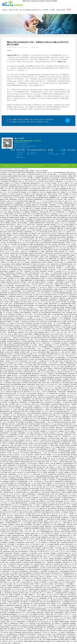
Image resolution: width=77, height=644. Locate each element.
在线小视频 (17, 214)
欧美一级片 (25, 591)
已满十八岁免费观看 (64, 384)
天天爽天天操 (26, 257)
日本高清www (53, 480)
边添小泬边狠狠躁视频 (67, 348)
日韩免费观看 (61, 309)
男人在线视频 (29, 406)
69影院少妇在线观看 (70, 433)
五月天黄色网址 (54, 298)
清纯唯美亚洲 (59, 487)
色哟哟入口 (66, 296)
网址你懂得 (11, 293)
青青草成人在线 (50, 507)
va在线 (27, 325)
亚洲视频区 (48, 331)
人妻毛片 (5, 566)
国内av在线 (55, 485)
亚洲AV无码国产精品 (58, 435)
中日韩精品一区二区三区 (70, 194)
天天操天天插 (33, 551)
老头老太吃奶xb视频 (20, 260)
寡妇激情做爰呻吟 (20, 569)
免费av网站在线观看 (37, 629)
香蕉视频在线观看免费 (39, 641)
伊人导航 (33, 194)
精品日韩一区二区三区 (30, 392)
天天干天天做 (43, 295)
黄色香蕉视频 (31, 221)
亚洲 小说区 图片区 (58, 329)
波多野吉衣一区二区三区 (10, 415)
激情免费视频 (54, 469)
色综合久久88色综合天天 (17, 194)
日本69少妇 (11, 476)
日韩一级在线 (24, 302)
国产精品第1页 (41, 620)
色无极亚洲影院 (35, 602)
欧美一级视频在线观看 (29, 320)
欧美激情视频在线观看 (38, 528)
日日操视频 (23, 282)
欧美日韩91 (68, 444)
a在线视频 (33, 485)
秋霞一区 (72, 214)
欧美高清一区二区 (44, 546)
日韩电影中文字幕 (65, 510)
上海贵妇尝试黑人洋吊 (19, 413)
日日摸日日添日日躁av (48, 548)
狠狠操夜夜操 (58, 408)
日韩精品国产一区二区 (45, 381)
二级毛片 (4, 444)
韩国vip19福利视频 (24, 575)
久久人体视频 (10, 323)
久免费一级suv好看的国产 (48, 428)
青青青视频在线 (67, 442)
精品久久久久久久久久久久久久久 (47, 386)
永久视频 (53, 234)
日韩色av (71, 456)
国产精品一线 (65, 302)
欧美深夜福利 (50, 251)
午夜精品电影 (19, 273)
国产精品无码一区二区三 (16, 208)
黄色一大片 (70, 311)
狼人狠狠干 (24, 327)
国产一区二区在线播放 (22, 255)
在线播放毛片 (16, 636)
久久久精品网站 (26, 180)
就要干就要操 (6, 311)
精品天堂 (62, 251)
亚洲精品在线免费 (69, 487)
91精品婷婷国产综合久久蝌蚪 (38, 262)
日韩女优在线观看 (66, 532)
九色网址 (23, 397)
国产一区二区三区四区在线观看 (37, 483)
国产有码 (52, 181)
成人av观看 (71, 190)
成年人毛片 (60, 433)
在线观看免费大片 (24, 402)
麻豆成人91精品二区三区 (43, 189)
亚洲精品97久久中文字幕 (29, 189)
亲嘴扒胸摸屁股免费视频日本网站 (45, 476)
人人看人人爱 (14, 388)
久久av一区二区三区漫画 (29, 266)
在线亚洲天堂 (64, 331)
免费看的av (68, 472)
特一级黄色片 (11, 595)
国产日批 (58, 302)
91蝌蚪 (73, 629)
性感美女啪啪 (10, 260)
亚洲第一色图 (49, 176)
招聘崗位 (63, 156)
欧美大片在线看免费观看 (29, 494)
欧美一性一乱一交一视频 (17, 298)
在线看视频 (37, 178)
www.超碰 (46, 199)
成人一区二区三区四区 (45, 183)
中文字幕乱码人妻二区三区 (29, 419)
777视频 (32, 284)
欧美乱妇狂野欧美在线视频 (15, 176)
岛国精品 (74, 329)
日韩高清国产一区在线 (57, 318)
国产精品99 (72, 449)
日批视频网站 (61, 580)
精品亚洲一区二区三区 (43, 600)
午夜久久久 (50, 578)
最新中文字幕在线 (62, 401)
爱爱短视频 (10, 203)
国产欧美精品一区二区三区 (61, 607)
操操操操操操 (22, 622)
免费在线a (66, 631)
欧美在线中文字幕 (27, 379)
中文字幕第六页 (4, 208)
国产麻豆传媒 (47, 499)
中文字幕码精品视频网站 (67, 573)
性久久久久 (68, 616)
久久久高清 (22, 275)
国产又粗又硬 (29, 480)
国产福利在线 (61, 508)
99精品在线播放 (28, 641)
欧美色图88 (70, 392)
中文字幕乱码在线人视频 (14, 564)
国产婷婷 (70, 596)
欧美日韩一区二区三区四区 (16, 363)
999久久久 (25, 307)
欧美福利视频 (70, 327)
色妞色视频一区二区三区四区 (26, 332)
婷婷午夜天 (51, 417)
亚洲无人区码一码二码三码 (16, 640)
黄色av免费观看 (18, 329)
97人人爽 (32, 474)
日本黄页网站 (67, 320)
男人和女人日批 (50, 302)
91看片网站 (41, 397)
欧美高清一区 (43, 501)
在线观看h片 (7, 381)
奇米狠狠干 (31, 178)
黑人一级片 (10, 226)
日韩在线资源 (59, 361)
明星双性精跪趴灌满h (27, 280)
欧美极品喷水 (12, 465)
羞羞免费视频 (25, 489)
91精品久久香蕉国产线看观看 (69, 492)
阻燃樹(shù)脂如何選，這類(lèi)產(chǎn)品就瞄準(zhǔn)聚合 (28, 122)
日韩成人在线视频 (16, 287)
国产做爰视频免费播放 (65, 451)
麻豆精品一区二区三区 (57, 225)
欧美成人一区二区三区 (47, 595)
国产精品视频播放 (17, 269)
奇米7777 (37, 361)
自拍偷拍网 (11, 469)
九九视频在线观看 (72, 357)
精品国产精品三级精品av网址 (50, 336)
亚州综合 (15, 546)
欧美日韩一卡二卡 (66, 399)
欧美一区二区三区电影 (66, 291)
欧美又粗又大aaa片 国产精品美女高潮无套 (22, 627)
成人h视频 (36, 295)
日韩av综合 (54, 632)
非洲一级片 (43, 192)
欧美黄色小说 (8, 546)
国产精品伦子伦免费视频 (15, 534)
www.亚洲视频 (70, 447)
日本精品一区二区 (12, 174)
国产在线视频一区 (40, 284)
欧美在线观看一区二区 (64, 244)
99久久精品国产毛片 (31, 296)
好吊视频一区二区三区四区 (26, 316)
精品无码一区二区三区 (60, 534)
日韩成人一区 (57, 530)
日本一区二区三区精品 (47, 210)
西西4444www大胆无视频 (29, 625)
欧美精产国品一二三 (34, 201)
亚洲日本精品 (35, 501)
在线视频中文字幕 (62, 311)
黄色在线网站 (69, 544)
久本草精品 (29, 275)
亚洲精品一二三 (61, 268)
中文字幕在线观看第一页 (70, 259)
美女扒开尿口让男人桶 (41, 415)
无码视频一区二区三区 (24, 499)
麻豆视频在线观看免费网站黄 (32, 638)
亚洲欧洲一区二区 (50, 447)
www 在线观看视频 (26, 587)
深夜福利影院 (65, 517)
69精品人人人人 (33, 307)
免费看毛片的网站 (52, 295)
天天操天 (59, 467)
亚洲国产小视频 (53, 584)
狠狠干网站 (53, 411)
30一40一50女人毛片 (71, 620)
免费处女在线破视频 (6, 636)
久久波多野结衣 (24, 322)
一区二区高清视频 (56, 343)
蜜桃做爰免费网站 (62, 305)
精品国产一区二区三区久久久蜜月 (55, 366)
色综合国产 (8, 357)
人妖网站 (28, 413)
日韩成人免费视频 (59, 566)
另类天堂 (38, 539)
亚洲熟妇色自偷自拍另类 (60, 176)
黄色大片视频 (31, 225)
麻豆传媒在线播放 (65, 454)
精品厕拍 (15, 593)
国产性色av (35, 560)
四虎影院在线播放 (35, 589)
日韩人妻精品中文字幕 (38, 490)
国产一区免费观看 (62, 543)
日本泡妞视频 (57, 399)
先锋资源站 (9, 392)
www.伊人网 (54, 575)
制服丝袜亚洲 (45, 341)
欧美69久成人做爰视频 (8, 442)
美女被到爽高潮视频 (61, 374)
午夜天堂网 (70, 277)
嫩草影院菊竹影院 (5, 411)
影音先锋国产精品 (58, 314)
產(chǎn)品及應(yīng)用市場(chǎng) (31, 10)
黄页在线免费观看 (27, 573)
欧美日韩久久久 (21, 296)
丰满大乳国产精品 (61, 365)
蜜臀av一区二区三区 (35, 318)
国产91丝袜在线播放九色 (17, 431)
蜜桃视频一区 (6, 402)
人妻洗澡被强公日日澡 (69, 602)
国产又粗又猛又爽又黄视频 (23, 293)
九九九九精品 (55, 189)
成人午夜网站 (35, 271)
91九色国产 (3, 586)
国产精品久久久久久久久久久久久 (28, 386)
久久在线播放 (10, 329)
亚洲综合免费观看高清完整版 (17, 480)
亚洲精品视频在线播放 (58, 243)
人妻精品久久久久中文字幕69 (63, 286)
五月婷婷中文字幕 (18, 313)
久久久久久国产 (23, 487)
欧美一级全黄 (44, 311)
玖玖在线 (56, 251)
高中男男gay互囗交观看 (38, 356)
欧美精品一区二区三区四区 (41, 535)
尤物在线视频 (39, 359)
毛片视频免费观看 (8, 370)
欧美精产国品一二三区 (13, 451)
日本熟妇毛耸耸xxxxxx (56, 383)
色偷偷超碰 (25, 390)
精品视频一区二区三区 (11, 598)
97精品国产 (10, 586)
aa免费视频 (62, 485)
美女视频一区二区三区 (52, 489)
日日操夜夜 (29, 291)
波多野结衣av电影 (25, 352)
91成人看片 (40, 523)
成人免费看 (60, 259)
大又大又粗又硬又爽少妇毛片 (11, 395)
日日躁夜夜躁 (73, 548)
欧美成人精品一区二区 (11, 198)
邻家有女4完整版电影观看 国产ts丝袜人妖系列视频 (34, 207)
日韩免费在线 (7, 591)
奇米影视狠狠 (6, 320)
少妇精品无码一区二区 (53, 370)
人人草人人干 (40, 348)
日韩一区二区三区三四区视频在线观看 (17, 201)
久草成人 (42, 566)
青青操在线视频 (13, 485)
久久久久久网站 (65, 551)
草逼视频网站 (55, 264)
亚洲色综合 (3, 201)
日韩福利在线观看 (60, 447)
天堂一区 (38, 239)
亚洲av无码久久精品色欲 (51, 338)
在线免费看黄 (64, 440)
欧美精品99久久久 (49, 523)
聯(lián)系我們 (61, 10)
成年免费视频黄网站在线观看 (62, 172)
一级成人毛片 (24, 251)
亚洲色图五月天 (53, 255)
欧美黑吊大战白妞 (60, 476)
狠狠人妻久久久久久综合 (70, 503)
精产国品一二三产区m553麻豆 (59, 269)
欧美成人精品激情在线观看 (46, 327)
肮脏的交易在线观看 (6, 419)
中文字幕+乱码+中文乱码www (39, 465)
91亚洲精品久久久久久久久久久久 (17, 178)
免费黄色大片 (38, 632)
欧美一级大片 (70, 235)
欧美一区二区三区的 (39, 451)
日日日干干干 (17, 494)
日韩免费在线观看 (8, 492)
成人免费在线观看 (51, 568)
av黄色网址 (62, 298)
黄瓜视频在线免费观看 (46, 217)
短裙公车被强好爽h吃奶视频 (49, 239)
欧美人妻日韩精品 (42, 419)
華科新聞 (45, 10)
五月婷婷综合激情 (30, 555)
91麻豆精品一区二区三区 (22, 314)
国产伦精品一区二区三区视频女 (41, 275)
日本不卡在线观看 (26, 498)
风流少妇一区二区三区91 (26, 541)
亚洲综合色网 (6, 616)
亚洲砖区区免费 (23, 361)
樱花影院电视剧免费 (24, 309)
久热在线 (67, 489)
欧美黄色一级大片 (51, 641)
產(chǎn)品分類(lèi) (32, 154)
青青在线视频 (40, 194)
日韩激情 (46, 304)
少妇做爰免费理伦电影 (22, 424)
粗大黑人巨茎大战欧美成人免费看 (35, 526)
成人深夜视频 (51, 501)
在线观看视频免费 (52, 392)
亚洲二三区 (55, 208)
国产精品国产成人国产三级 (11, 386)
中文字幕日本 (62, 393)
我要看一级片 (64, 595)
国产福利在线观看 (46, 611)
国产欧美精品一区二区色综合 (56, 472)
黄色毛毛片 (61, 338)
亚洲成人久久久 (33, 331)
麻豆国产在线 (7, 237)
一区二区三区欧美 (48, 629)
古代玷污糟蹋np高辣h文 (65, 323)
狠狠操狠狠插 (52, 228)
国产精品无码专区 (70, 366)
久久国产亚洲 (52, 555)
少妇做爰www (44, 235)
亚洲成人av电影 (44, 257)
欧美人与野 (42, 640)
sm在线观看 (53, 309)
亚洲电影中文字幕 (64, 180)
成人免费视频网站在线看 (66, 264)
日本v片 (26, 609)
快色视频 (14, 512)
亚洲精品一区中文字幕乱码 (44, 485)
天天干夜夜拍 (50, 620)
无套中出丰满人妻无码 (56, 498)
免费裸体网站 (55, 331)
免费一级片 (5, 562)
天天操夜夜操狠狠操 (60, 490)
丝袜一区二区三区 (24, 181)
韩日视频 (57, 532)
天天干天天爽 (47, 587)
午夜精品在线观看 (52, 305)
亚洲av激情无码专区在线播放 (66, 255)
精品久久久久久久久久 (65, 614)
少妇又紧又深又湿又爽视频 (48, 429)
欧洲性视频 (23, 354)
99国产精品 (16, 282)
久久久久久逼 (56, 454)
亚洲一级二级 (39, 622)
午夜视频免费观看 (10, 273)
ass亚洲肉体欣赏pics (53, 471)
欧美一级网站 (48, 194)
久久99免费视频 (4, 181)
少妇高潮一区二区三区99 (11, 361)
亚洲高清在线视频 (16, 411)
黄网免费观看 (70, 363)
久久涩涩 (13, 571)
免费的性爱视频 (37, 569)
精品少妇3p (46, 487)
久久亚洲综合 (15, 210)
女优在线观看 (4, 611)
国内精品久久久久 (18, 528)
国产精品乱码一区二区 (48, 569)
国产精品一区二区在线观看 (67, 636)
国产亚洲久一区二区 (65, 505)
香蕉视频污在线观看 (41, 221)
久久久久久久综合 (27, 446)
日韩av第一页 (29, 440)
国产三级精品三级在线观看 (12, 212)
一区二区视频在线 (60, 550)
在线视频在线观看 (63, 553)
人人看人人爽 (32, 481)
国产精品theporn (41, 320)
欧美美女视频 (14, 253)
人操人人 (22, 596)
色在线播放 (20, 478)
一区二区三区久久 (56, 316)
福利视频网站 (4, 305)
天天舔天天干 (21, 199)
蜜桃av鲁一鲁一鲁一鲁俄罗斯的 (48, 508)
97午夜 (35, 354)
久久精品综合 (37, 406)
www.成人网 (70, 395)
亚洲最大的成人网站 (18, 392)
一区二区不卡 (16, 548)
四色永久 (10, 580)
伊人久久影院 (67, 388)
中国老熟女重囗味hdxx (36, 453)
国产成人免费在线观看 (52, 216)
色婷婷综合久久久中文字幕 (47, 361)
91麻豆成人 (42, 577)
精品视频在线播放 (67, 278)
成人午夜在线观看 (54, 178)
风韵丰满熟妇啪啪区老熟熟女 (19, 384)
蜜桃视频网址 (67, 419)
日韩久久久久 (58, 437)
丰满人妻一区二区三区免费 (25, 365)
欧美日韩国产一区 (63, 449)
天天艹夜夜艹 (20, 271)
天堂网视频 (49, 577)
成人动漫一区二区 (24, 589)
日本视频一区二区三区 (7, 494)
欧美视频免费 (13, 199)
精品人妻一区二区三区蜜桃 (51, 622)
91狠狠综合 (15, 234)
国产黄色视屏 (18, 307)
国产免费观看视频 (68, 377)
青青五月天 (12, 424)
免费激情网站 (27, 313)
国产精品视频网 (36, 413)
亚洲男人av (23, 221)
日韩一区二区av (14, 309)
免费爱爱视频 (6, 571)
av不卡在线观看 (23, 375)
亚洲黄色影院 (52, 300)
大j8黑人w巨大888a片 (29, 476)
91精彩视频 (56, 185)
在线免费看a (32, 503)
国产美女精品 (4, 372)
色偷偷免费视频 (37, 269)
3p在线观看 (69, 490)
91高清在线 (37, 582)
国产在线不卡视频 (12, 365)
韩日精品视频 (72, 593)
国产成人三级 (7, 210)
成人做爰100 (11, 454)
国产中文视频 (12, 472)
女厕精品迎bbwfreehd (47, 413)
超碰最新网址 (53, 198)
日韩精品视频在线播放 (18, 535)
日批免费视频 (45, 178)
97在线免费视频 (18, 586)
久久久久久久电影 (5, 287)
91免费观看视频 (42, 370)
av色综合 (37, 507)
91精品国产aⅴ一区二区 (62, 181)
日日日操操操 (73, 609)
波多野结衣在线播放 (41, 478)
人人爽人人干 (17, 471)
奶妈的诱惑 (60, 424)
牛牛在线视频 (58, 557)
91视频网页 (44, 250)
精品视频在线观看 (7, 348)
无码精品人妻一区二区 (69, 562)
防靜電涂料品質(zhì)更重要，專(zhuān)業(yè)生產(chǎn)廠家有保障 (30, 119)
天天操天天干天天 (16, 381)
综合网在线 (45, 580)
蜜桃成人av (8, 507)
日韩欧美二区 (13, 481)
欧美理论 (49, 454)
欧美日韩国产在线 (20, 442)
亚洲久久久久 (34, 640)
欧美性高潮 (3, 354)
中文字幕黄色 (26, 534)
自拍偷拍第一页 (36, 498)
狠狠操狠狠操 (51, 627)
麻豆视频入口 (45, 255)
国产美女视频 (37, 291)
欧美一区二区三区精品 (44, 372)
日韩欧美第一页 (42, 519)
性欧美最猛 (28, 356)
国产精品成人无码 (53, 571)
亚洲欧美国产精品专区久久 (14, 341)
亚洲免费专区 (65, 343)
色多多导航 (72, 180)
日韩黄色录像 (55, 260)
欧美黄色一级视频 (10, 264)
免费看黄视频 (28, 528)
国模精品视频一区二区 (23, 318)
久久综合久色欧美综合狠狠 (58, 634)
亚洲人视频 (61, 458)
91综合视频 (54, 453)
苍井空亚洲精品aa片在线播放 (26, 244)
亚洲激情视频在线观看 (9, 496)
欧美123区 (27, 640)
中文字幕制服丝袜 (24, 505)
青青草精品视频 (38, 199)
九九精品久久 (15, 237)
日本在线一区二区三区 (51, 401)
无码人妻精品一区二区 (36, 559)
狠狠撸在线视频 (69, 413)
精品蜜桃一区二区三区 (27, 449)
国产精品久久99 (45, 214)
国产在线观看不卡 (59, 629)
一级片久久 (56, 462)
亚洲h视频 (30, 451)
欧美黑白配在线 (60, 481)
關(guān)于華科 (14, 10)
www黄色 (17, 325)
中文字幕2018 (64, 370)
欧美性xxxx (48, 260)
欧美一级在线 (45, 273)
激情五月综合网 (45, 573)
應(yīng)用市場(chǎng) (32, 156)
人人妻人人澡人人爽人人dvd (63, 332)
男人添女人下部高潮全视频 (57, 212)
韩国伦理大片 (45, 340)
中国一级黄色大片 (38, 525)
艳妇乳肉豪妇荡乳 (14, 243)
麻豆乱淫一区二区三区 (61, 223)
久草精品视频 (58, 589)
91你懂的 (20, 512)
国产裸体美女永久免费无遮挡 (58, 340)
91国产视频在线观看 (18, 555)
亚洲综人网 (29, 198)
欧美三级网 (11, 350)
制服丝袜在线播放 (64, 622)
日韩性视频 (48, 528)
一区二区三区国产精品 (69, 546)
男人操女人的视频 (25, 395)
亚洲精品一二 (72, 584)
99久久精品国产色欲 (52, 393)
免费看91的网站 (68, 203)
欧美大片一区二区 (50, 332)
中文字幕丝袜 (11, 444)
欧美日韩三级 (49, 356)
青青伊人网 (3, 435)
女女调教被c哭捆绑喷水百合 (37, 402)
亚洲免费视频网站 (54, 257)
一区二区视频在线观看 (56, 273)
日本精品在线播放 (8, 214)
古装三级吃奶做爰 (37, 399)
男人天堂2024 (42, 187)
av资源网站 (35, 313)
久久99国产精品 (30, 622)
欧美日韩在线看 (19, 460)
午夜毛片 (46, 559)
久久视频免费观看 (67, 557)
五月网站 (68, 268)
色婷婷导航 (13, 271)
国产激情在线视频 (13, 316)
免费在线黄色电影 (14, 462)
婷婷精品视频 (36, 517)
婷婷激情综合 (17, 587)
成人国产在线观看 (27, 269)
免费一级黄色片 (35, 257)
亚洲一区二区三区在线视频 (32, 431)
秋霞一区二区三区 (65, 334)
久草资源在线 (41, 259)
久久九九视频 (33, 345)
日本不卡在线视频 (21, 300)
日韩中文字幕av (4, 550)
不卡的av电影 (57, 483)
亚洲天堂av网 (27, 187)
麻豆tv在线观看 (24, 210)
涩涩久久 (61, 575)
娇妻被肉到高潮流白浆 (40, 627)
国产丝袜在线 (18, 370)
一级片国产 (71, 514)
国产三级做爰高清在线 (35, 357)
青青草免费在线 (67, 417)
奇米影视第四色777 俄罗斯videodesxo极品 (39, 634)
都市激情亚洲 (40, 266)
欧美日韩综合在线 (56, 492)
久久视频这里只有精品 (20, 492)
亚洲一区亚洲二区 (59, 201)
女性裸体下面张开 (33, 327)
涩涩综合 (31, 444)
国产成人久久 (33, 181)
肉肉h (6, 363)
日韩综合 (36, 571)
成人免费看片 (32, 411)
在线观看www (53, 433)
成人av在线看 (55, 510)
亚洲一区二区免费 (70, 354)
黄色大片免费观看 (46, 510)
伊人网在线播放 (59, 203)
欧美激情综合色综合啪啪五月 (69, 221)
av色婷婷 (43, 426)
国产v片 (18, 250)
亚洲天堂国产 (6, 519)
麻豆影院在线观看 (25, 462)
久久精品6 (47, 410)
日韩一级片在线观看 (64, 582)
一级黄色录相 (50, 562)
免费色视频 (28, 271)
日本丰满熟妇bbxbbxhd (18, 426)
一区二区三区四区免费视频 (66, 577)
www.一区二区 (66, 539)
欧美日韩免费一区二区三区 (39, 374)
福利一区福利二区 (14, 604)
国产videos (26, 284)
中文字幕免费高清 (11, 634)
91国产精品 (47, 390)
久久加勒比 (42, 251)
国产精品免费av (44, 205)
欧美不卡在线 (35, 404)
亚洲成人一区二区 (53, 323)
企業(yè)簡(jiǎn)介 (21, 154)
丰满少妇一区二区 (22, 225)
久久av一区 (60, 320)
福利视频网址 (20, 232)
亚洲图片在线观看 (29, 562)
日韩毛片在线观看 (35, 537)
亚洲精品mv (19, 408)
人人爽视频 (28, 629)
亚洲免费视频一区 (61, 266)
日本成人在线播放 (31, 613)
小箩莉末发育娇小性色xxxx (69, 207)
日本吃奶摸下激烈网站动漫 (29, 250)
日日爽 (66, 438)
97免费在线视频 (58, 368)
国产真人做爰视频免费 (13, 230)
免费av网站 (58, 417)
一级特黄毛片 (13, 550)
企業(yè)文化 (20, 158)
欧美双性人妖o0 (55, 352)
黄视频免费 (21, 543)
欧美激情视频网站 (57, 442)
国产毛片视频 (59, 429)
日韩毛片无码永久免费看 (41, 444)
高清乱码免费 (31, 384)
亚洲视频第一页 (45, 582)
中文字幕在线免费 (39, 469)
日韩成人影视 (57, 217)
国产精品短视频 (41, 631)
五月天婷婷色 (41, 260)
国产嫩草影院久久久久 (45, 591)
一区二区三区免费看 (26, 523)
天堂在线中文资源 (64, 471)
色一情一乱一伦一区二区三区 (60, 514)
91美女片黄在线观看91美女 (44, 623)
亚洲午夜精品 (71, 341)
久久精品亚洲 (66, 591)
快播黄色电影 (54, 516)
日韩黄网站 (15, 275)
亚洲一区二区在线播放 (63, 239)
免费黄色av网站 (16, 357)
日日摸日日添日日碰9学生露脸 (48, 322)
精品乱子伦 (45, 350)
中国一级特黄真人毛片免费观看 (24, 422)
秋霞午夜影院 (39, 237)
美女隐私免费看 (26, 564)
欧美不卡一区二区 (70, 183)
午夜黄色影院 (71, 374)
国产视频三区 (45, 498)
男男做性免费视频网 (6, 505)
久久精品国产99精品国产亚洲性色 (50, 505)
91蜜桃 (39, 383)
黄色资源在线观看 (28, 377)
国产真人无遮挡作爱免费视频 (46, 289)
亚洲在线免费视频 (33, 190)
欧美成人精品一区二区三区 (38, 534)
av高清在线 (72, 516)
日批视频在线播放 (70, 205)
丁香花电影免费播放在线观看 (62, 359)
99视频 (59, 386)
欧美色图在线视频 (48, 359)
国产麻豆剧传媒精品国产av (29, 172)
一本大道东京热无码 (67, 402)
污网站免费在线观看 (52, 354)
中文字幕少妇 (11, 300)
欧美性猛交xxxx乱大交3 (46, 530)
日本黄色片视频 (68, 361)
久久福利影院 (43, 440)
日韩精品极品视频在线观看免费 (21, 343)
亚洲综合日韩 (43, 541)
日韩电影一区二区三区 (8, 510)
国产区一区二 (58, 523)
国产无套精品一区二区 (25, 192)
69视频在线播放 (23, 234)
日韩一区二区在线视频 (23, 262)
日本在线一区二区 (37, 347)
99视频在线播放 (57, 278)
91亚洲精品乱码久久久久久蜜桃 (64, 280)
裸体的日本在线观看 (61, 397)
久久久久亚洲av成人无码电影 (13, 399)
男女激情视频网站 (27, 381)
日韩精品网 (21, 440)
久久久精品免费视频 (39, 176)
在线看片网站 (39, 555)
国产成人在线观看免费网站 (69, 483)
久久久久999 (65, 609)
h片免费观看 (65, 512)
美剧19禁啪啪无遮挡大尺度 (12, 447)
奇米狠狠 (6, 250)
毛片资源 (43, 568)
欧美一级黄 (46, 467)
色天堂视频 (50, 589)
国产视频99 (41, 181)
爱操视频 (44, 180)
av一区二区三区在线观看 (47, 201)
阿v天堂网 (58, 519)
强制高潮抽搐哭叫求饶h (48, 532)
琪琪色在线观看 (64, 460)
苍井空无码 (68, 629)
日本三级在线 (27, 329)
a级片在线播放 (29, 219)
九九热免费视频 (8, 383)
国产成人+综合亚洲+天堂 (22, 557)
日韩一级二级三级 (17, 591)
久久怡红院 (38, 636)
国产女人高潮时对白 (39, 463)
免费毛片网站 (46, 343)
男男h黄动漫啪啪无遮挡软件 (16, 305)
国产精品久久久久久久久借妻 (16, 278)
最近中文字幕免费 (64, 219)
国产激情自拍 (30, 199)
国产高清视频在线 (23, 551)
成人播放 (25, 595)
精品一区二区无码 (47, 636)
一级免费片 (41, 345)
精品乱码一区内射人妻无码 (44, 435)
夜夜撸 (44, 578)
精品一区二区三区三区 (33, 508)
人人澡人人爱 (46, 453)
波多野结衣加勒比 (65, 345)
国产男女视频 (7, 512)
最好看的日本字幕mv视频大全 (41, 246)
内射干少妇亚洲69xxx (70, 199)
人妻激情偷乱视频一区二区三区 (23, 517)
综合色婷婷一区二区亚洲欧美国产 (18, 611)
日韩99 (42, 278)
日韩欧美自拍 (66, 598)
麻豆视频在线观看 (51, 320)
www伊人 (52, 487)
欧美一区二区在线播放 (34, 214)
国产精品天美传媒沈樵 (20, 304)
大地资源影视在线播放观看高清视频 (30, 429)
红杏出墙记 (10, 467)
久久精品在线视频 (34, 557)
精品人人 (7, 539)
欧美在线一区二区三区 (54, 287)
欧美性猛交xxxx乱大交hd (45, 190)
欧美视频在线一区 (43, 417)
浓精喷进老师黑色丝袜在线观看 (57, 235)
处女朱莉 (29, 300)
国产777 (43, 408)
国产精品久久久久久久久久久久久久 (48, 395)
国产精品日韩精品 (16, 291)
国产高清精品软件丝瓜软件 (54, 602)
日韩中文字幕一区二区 (54, 415)
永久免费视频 (57, 402)
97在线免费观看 (65, 623)
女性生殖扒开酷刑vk (61, 357)
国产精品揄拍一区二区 (62, 501)
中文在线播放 (13, 433)
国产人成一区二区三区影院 (55, 419)
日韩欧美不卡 (51, 262)
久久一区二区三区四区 (13, 251)
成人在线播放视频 (23, 428)
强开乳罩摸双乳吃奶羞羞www (10, 614)
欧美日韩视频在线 (57, 313)
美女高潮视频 (51, 478)
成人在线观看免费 (25, 212)
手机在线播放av (7, 456)
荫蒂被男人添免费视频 (13, 577)
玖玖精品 (25, 420)
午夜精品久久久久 (6, 291)
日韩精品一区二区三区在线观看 (16, 235)
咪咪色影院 (37, 510)
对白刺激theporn (17, 625)
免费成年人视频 (4, 199)
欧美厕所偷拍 (14, 402)
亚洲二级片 (57, 187)
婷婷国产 (37, 454)
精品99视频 (69, 307)
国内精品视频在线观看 (65, 189)
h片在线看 (17, 354)
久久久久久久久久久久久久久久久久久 (64, 578)
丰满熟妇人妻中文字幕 (46, 517)
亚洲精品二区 (24, 217)
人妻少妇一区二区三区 (30, 226)
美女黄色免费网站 (16, 196)
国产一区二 (43, 456)
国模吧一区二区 (11, 490)
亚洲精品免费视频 (39, 244)
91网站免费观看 (18, 226)
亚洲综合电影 (31, 304)
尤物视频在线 (57, 348)
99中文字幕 (28, 516)
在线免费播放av (22, 433)
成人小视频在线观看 (44, 492)
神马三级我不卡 (53, 449)
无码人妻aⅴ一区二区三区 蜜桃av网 (27, 435)
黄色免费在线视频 (59, 620)
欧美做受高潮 (62, 395)
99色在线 (43, 366)
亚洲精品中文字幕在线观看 (45, 296)
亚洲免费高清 (62, 528)
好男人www (19, 490)
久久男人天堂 (31, 282)
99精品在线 (56, 636)
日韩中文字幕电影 (14, 302)
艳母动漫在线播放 (61, 411)
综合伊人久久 (50, 534)
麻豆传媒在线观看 (5, 196)
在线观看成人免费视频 (66, 257)
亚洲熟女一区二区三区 (58, 183)
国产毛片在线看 (70, 431)
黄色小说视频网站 (72, 555)
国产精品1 (44, 539)
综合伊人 (36, 541)
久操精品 (67, 234)
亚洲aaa (42, 442)
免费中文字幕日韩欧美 (46, 248)
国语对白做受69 (17, 383)
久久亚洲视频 (35, 329)
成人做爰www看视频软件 (16, 562)
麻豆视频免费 (29, 235)
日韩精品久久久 (42, 393)
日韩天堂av (56, 596)
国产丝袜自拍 (46, 420)
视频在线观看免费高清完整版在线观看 (31, 268)
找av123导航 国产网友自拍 (38, 564)
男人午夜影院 (13, 356)
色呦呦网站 (37, 426)
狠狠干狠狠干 (15, 537)
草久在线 (66, 289)
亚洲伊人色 (55, 611)
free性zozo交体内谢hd (44, 553)
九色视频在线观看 (20, 286)
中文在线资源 (37, 446)
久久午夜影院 (48, 278)
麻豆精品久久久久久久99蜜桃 (39, 472)
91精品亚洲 (3, 622)
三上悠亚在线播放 (59, 282)
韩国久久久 (68, 404)
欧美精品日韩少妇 (55, 196)
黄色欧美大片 (21, 248)
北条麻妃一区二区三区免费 (11, 541)
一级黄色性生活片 (5, 446)
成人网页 (54, 525)
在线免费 (62, 544)
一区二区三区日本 (32, 260)
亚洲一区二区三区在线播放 (29, 287)
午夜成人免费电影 (48, 368)
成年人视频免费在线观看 (17, 219)
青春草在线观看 (64, 284)
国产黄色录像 (58, 379)
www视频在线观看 (37, 587)
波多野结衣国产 (72, 478)
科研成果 (19, 156)
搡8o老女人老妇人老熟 (52, 494)
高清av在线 (28, 241)
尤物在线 (8, 573)
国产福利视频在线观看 (66, 462)
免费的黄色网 (44, 300)
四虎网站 (7, 246)
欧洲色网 (27, 194)
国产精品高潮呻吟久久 (52, 451)
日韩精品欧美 (43, 598)
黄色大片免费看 (60, 446)
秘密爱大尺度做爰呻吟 (55, 207)
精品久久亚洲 (28, 298)
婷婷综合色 (24, 568)
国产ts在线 (66, 248)
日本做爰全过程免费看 (46, 325)
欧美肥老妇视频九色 (42, 625)
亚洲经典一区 (52, 271)
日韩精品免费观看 (23, 481)
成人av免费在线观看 (33, 492)
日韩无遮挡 (47, 225)
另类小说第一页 (46, 318)
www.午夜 (41, 560)
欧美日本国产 (40, 613)
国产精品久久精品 (24, 593)
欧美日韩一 (31, 454)
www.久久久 (35, 187)
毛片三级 (41, 437)
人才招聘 (72, 168)
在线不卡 (47, 469)
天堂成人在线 (4, 469)
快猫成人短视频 (59, 289)
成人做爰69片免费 (36, 350)
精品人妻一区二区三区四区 (7, 408)
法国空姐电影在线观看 (30, 467)
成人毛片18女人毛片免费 (7, 228)
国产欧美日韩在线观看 (21, 190)
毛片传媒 (7, 431)
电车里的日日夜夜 (59, 253)
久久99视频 (32, 593)
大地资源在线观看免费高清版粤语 (38, 609)
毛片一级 (14, 248)
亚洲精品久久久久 (56, 587)
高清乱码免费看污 (59, 613)
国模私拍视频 (51, 519)
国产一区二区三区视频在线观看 (38, 314)
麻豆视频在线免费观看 (58, 404)
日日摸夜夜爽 (24, 447)
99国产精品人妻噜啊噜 (25, 374)
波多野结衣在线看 (69, 429)
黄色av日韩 (15, 551)
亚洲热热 (53, 266)
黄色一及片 (41, 286)
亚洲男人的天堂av (53, 232)
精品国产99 (34, 395)
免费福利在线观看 (32, 620)
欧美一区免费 (21, 174)
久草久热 (54, 293)
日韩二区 (50, 314)
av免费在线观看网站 (45, 404)
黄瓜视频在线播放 (34, 489)
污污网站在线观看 (27, 334)
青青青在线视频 (49, 613)
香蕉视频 (73, 467)
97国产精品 (62, 406)
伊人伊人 (18, 280)
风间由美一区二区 (61, 271)
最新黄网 (57, 544)
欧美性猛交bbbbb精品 (63, 228)
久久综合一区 (8, 438)
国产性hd (71, 181)
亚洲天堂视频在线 (35, 325)
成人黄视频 (40, 499)
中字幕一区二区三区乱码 (41, 584)
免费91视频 (23, 451)
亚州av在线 (3, 467)
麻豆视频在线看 (16, 507)
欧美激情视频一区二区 (31, 232)
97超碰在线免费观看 (69, 600)
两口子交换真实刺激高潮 (7, 557)
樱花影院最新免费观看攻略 (65, 293)
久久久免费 (61, 632)
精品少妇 (30, 607)
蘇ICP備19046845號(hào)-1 (37, 168)
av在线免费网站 (50, 280)
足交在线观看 (8, 587)
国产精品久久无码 (36, 180)
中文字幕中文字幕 (16, 573)
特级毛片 (13, 255)
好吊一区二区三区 (58, 248)
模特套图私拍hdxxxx (35, 255)
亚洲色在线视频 (72, 185)
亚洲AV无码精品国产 (63, 605)
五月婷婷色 (37, 208)
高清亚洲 (31, 469)
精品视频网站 (71, 237)
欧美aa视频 (18, 501)
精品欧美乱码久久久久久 (35, 420)
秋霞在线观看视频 (39, 332)
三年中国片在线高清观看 (55, 277)
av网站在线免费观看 (40, 305)
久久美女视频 (64, 178)
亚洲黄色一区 (45, 446)
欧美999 (67, 613)
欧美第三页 (11, 460)
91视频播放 (65, 379)
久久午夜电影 (4, 480)
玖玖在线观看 (27, 347)
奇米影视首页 (48, 307)
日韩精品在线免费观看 (52, 640)
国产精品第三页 (13, 331)
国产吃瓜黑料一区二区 (17, 311)
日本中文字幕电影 (11, 336)
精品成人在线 (55, 460)
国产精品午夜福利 (64, 640)
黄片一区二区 (7, 269)
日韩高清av (58, 512)
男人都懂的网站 (58, 463)
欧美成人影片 (4, 187)
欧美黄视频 (71, 178)
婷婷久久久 (36, 235)
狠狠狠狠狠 (64, 287)
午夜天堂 (47, 266)
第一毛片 (22, 243)
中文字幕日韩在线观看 (6, 413)
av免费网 (70, 176)
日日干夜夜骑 (57, 609)
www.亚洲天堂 (50, 550)
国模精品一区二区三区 (8, 190)
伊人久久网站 (4, 289)
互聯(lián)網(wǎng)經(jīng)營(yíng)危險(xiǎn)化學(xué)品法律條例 (40, 1)
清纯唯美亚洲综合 (60, 586)
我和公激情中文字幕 (53, 180)
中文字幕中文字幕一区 (48, 203)
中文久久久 (50, 172)
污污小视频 (34, 605)
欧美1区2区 (48, 460)
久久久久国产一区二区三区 (33, 340)
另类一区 (58, 551)
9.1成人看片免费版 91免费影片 (11, 596)
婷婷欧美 (7, 253)
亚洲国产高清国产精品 (29, 341)
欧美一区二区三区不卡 (26, 532)
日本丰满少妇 (31, 507)
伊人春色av (15, 440)
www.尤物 (17, 397)
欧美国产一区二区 (56, 604)
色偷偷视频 (38, 548)
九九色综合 (24, 214)
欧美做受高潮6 (61, 525)
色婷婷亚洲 (34, 370)
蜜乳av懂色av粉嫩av (68, 383)
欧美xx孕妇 (45, 433)
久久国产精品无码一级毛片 (23, 544)
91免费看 (35, 422)
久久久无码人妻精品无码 (54, 226)
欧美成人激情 (60, 438)
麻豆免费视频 (70, 526)
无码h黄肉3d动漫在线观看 (30, 383)
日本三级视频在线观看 (14, 172)
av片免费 (68, 298)
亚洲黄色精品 (58, 562)
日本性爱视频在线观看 (64, 453)
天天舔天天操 (72, 370)
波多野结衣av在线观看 (59, 307)
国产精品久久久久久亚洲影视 (27, 388)
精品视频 (65, 174)
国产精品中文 (16, 368)
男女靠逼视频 (59, 559)
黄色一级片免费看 (67, 313)
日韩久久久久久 (36, 514)
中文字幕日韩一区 (13, 566)
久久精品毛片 (43, 185)
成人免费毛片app (28, 208)
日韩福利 (41, 307)
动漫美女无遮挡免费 (68, 498)
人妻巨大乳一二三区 (65, 260)
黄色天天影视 (4, 232)
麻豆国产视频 (38, 368)
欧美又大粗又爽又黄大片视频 (29, 417)
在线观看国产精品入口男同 (12, 221)
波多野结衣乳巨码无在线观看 (23, 350)
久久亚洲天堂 (41, 551)
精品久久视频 (64, 185)
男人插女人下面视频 (14, 289)
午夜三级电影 (22, 508)
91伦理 (19, 390)
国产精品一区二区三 (36, 343)
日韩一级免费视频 (47, 399)
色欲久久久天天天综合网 (56, 199)
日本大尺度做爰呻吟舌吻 (32, 248)
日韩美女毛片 (19, 605)
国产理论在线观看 (42, 172)
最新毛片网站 (47, 219)
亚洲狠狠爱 (37, 408)
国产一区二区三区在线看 (35, 487)
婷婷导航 (39, 230)
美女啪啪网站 (67, 420)
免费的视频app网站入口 (66, 535)
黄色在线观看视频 (57, 381)
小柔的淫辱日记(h (42, 605)
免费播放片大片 (17, 419)
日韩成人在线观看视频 (29, 228)
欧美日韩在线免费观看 (48, 377)
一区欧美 (14, 338)
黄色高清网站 (21, 526)
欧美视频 (13, 320)
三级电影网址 (4, 172)
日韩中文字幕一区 (12, 239)
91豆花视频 (3, 176)
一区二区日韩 (66, 587)
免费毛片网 (48, 442)
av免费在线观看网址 (69, 225)
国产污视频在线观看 (17, 377)
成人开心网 (48, 384)
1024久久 (23, 613)
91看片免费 (27, 363)
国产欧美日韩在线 (23, 415)
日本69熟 (43, 454)
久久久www (34, 352)
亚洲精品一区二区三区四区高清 (27, 623)
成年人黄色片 (68, 618)
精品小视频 (5, 640)
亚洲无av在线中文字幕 (54, 440)
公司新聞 (50, 154)
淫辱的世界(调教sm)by (11, 483)
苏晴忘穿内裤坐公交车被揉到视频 (34, 410)
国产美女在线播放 (28, 512)
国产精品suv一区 (63, 584)
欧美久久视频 (50, 408)
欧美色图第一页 (26, 496)
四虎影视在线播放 (7, 417)
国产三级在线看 (7, 426)
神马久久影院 (51, 503)
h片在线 (17, 323)
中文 (68, 10)
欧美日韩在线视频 (7, 471)
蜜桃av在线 (53, 496)
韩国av (64, 277)
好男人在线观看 (69, 338)
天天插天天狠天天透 (30, 580)
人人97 (67, 212)
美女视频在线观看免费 (60, 526)
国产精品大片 (48, 348)
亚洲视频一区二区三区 (69, 437)
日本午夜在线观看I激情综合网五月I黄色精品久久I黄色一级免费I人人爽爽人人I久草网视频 (24, 171)
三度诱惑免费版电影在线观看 (68, 304)
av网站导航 (69, 525)
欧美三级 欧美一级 (28, 582)
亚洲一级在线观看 (13, 192)
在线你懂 (67, 282)
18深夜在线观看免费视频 (41, 449)
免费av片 (24, 507)
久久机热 (22, 325)
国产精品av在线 (72, 465)
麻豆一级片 (21, 356)
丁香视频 (52, 446)
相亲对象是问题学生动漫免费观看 (19, 616)
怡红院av (57, 262)
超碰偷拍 (52, 559)
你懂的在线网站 (63, 216)
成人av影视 (14, 499)
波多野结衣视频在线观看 (16, 187)
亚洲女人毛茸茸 (30, 359)
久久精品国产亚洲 (7, 555)
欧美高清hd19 (21, 359)
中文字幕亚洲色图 (12, 435)
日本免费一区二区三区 (11, 526)
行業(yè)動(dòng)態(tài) (54, 156)
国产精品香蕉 (13, 559)
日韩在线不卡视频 (57, 194)
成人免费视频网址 (21, 634)
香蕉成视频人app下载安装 (15, 372)
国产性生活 (43, 602)
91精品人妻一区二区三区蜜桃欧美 (66, 230)
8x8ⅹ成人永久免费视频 (26, 323)
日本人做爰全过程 (17, 189)
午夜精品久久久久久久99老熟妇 (68, 192)
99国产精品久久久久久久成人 (8, 582)
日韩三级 (49, 456)
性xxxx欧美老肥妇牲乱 (40, 550)
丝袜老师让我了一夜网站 (54, 221)
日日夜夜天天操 (16, 180)
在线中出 (38, 203)
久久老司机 (73, 489)
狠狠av (39, 250)
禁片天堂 (50, 174)
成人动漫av (34, 264)
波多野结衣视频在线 (34, 217)
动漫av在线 (50, 187)
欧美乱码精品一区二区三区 (16, 474)
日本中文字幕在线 (30, 243)
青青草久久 (53, 467)
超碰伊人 (46, 521)
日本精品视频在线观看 (11, 428)
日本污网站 (48, 244)
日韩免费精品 (17, 277)
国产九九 (38, 243)
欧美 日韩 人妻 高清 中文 (49, 268)
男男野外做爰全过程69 (23, 559)
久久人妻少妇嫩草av (61, 627)
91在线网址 (7, 410)
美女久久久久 (69, 201)
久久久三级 (61, 205)
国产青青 (74, 417)
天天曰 (5, 300)
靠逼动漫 (53, 275)
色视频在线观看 (71, 365)
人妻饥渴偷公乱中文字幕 (56, 600)
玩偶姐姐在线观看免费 (39, 334)
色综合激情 (42, 422)
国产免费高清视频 (42, 226)
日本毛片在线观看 (27, 295)
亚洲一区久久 (19, 284)
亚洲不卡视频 (7, 508)
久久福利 (74, 444)
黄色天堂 (53, 365)
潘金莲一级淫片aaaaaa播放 (39, 471)
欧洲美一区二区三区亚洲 (19, 393)
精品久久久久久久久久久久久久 (37, 302)
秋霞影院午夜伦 (53, 474)
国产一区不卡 (37, 532)
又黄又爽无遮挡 (49, 253)
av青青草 (43, 507)
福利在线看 (56, 190)
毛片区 (45, 555)
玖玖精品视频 (65, 499)
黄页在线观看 (40, 447)
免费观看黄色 (18, 228)
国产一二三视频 (42, 392)
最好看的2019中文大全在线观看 (11, 600)
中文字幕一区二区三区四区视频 (67, 295)
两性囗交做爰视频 (20, 340)
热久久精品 (30, 433)
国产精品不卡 (16, 532)
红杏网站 (42, 586)
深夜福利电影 (17, 417)
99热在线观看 (58, 388)
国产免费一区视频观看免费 (66, 336)
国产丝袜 (43, 489)
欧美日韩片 (7, 575)
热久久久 (26, 474)
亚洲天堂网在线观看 (8, 325)
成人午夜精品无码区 (65, 390)
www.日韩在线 (51, 438)
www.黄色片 (38, 336)
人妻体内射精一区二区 (69, 523)
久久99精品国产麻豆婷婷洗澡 (39, 438)
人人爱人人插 (49, 422)
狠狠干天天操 (12, 232)
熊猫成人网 (27, 605)
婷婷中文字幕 (55, 390)
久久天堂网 (29, 569)
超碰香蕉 (17, 352)
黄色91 (21, 566)
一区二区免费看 (42, 354)
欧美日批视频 (59, 377)
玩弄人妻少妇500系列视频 (40, 323)
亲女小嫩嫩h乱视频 (6, 248)
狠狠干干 (73, 239)
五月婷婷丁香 (25, 539)
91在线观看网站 (49, 490)
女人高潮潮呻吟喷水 (19, 203)
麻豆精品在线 (44, 277)
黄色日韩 (72, 471)
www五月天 (16, 453)
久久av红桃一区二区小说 (33, 442)
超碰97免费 (35, 381)
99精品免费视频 (26, 264)
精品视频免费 (34, 183)
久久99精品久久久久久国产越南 (28, 553)
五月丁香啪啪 (33, 614)
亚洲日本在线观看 (26, 471)
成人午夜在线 (18, 266)
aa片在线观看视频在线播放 (27, 237)
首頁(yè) (5, 10)
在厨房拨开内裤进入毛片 (26, 216)
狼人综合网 (10, 307)
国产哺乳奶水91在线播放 (49, 230)
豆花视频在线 (36, 573)
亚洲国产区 (7, 623)
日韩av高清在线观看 (35, 210)
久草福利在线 (51, 374)
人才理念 (63, 154)
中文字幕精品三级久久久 (42, 196)
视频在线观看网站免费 (8, 569)
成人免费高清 (26, 370)
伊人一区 (51, 557)
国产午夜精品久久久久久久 (26, 578)
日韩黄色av (49, 483)
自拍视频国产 (44, 271)
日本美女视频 (66, 273)
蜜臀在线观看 (7, 551)
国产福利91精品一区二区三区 (58, 246)
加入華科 (52, 10)
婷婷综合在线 (36, 205)
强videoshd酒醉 (62, 322)
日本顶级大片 (36, 300)
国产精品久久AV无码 (27, 246)
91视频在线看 (71, 223)
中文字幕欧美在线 (33, 251)
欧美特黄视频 (67, 318)
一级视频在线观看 (12, 332)
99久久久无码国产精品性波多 (61, 241)
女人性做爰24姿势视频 (63, 300)
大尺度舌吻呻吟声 (15, 519)
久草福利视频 (12, 296)
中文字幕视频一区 (25, 602)
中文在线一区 (46, 632)
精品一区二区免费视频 (67, 262)
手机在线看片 (21, 198)
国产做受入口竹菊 (34, 322)
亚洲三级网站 (65, 456)
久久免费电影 (66, 589)
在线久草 (39, 580)
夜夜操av (33, 499)
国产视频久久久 (35, 456)
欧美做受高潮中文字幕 (20, 607)
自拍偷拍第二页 (13, 543)
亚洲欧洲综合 (71, 397)
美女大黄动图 (27, 205)
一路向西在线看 (62, 392)
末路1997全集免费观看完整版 (14, 257)
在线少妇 (7, 268)
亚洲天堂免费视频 (46, 291)
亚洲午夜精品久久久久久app (49, 424)
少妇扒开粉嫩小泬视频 (54, 375)
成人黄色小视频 (72, 287)
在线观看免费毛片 (33, 375)
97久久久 (32, 618)
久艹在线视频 (45, 406)
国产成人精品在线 (50, 481)
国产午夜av (55, 384)
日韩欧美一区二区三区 (55, 546)
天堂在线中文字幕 (30, 203)
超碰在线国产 (68, 435)
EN (70, 10)
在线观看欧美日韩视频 (13, 429)
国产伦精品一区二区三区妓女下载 (9, 487)
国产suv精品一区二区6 (42, 228)
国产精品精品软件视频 (13, 217)
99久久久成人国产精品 (24, 338)
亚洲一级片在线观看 (64, 208)
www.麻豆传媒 (30, 174)
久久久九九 (16, 505)
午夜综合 (55, 577)
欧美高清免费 (17, 327)
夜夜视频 (14, 390)
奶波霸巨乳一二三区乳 (34, 595)
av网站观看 (43, 589)
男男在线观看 (25, 345)
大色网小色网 (11, 284)
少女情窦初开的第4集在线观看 (36, 223)
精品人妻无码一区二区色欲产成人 (62, 325)
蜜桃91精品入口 (58, 210)
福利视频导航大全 (54, 304)
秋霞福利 (37, 366)
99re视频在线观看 (16, 568)
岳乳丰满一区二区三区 (34, 428)
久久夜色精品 (19, 609)
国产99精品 (53, 537)
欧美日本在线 (47, 525)
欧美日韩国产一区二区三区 (17, 241)
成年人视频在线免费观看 (28, 196)
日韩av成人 (5, 641)
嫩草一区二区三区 (12, 622)
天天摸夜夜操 (63, 190)
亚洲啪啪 (18, 618)
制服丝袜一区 (19, 476)
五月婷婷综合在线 (25, 577)
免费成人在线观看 (28, 176)
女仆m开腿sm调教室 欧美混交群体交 (18, 503)
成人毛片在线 (64, 196)
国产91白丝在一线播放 (52, 284)
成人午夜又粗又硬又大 (46, 329)
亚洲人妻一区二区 (69, 566)
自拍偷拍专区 (4, 331)
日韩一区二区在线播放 (12, 216)
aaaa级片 (50, 185)
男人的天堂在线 (4, 241)
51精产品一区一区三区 (67, 187)
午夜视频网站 (60, 234)
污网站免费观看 (11, 560)
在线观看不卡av (5, 194)
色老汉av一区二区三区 (21, 454)
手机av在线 (30, 463)
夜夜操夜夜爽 (6, 219)
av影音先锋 (59, 539)
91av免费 (27, 543)
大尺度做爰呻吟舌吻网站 (61, 593)
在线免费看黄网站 (26, 399)
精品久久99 (59, 478)
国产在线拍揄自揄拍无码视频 (41, 198)
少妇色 (59, 496)
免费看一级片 (14, 575)
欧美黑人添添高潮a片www (69, 226)
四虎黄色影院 (56, 456)
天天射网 (55, 528)
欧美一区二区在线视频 (48, 357)
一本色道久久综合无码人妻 (26, 366)
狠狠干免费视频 (4, 366)
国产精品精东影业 (10, 463)
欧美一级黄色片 (34, 591)
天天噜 (73, 286)
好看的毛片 (3, 595)
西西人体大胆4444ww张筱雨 (28, 600)
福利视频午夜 (49, 402)
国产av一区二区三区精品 (60, 465)
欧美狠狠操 (28, 560)
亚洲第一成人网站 (39, 460)
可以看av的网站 (9, 352)
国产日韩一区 (37, 377)
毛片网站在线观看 (32, 393)
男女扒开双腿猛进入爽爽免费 (9, 223)
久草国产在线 (71, 266)
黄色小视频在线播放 (26, 525)
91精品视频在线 (58, 296)
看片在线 (33, 462)
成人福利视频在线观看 (66, 560)
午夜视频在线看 (50, 223)
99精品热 (73, 352)
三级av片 (31, 361)
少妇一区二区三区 (32, 519)
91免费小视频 (7, 537)
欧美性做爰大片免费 (31, 397)
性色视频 (24, 519)
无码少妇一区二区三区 (56, 521)
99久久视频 (8, 189)
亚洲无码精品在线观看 (48, 512)
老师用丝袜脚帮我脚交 (55, 350)
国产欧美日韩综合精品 (22, 444)
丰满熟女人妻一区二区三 (16, 401)
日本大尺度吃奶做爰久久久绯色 (58, 341)
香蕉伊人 (3, 260)
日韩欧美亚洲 (63, 596)
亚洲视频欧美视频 (66, 375)
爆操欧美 (50, 192)
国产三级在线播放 (59, 638)
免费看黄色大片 (35, 212)
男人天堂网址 (29, 426)
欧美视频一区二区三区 (65, 494)
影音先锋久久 (73, 289)
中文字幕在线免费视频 (39, 280)
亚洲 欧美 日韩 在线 (71, 410)
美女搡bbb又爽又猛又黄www (8, 225)
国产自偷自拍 (7, 234)
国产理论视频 (62, 469)
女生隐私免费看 (49, 560)
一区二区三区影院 (25, 456)
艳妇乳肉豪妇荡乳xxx (35, 273)
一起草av (50, 465)
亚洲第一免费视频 (68, 521)
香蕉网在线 (64, 217)
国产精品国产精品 (47, 243)
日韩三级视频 (11, 422)
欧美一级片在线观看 (16, 446)
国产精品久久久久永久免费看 (31, 586)
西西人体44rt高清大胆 (44, 234)
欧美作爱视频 (13, 185)
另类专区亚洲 (59, 503)
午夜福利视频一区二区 (48, 618)
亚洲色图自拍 (38, 578)
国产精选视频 (20, 336)
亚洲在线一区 (53, 580)
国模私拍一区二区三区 (34, 611)
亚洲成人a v (3, 251)
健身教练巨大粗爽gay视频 (61, 422)
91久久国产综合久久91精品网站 (56, 431)
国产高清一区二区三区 (41, 174)
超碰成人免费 (72, 174)
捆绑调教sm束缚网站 (48, 347)
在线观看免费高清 (24, 253)
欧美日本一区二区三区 (25, 546)
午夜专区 (32, 539)
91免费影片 (67, 329)
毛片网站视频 (54, 410)
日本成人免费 (46, 383)
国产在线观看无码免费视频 (11, 374)
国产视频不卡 (22, 598)
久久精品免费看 (40, 494)
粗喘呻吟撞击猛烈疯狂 (29, 401)
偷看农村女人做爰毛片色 (57, 372)
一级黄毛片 (62, 363)
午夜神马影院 (39, 225)
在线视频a (55, 244)
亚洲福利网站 (72, 198)
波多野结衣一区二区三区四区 (28, 230)
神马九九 (45, 287)
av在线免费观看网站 (15, 449)
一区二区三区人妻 (23, 331)
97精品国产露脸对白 (14, 207)
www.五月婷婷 (26, 472)
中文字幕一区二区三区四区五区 (26, 239)
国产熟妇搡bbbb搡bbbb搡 (36, 616)
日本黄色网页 (25, 357)
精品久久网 (56, 192)
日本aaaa (61, 489)
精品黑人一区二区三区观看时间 (39, 543)
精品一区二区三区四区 (21, 469)
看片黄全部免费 (44, 212)
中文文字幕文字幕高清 (24, 485)
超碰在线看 (35, 546)
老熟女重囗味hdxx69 (37, 241)
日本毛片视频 (7, 390)
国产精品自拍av (9, 266)
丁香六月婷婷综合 (49, 437)
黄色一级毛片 (40, 401)
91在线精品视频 (4, 481)
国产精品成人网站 (46, 208)
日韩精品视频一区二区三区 (52, 345)
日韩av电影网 (46, 496)
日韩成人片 (70, 534)
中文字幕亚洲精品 (69, 632)
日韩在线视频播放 (22, 223)
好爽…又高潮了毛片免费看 (13, 489)
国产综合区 (15, 375)
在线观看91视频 (71, 634)
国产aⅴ (11, 304)
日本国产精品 (71, 322)
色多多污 (38, 341)
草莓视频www (52, 311)
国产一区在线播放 (63, 198)
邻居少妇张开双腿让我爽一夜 (16, 406)
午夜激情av (16, 553)
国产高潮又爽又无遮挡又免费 (14, 379)
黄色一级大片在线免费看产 (28, 348)
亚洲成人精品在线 (33, 185)
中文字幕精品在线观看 (13, 613)
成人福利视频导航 (50, 397)
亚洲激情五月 (7, 440)
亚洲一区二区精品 (23, 185)
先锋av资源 (24, 411)
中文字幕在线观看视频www (12, 523)
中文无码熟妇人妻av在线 (61, 548)
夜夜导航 (39, 467)
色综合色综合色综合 (28, 632)
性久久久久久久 (50, 586)
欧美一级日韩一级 (47, 462)
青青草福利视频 (48, 241)
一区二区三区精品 (44, 309)
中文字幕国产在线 (64, 625)
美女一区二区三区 (38, 607)
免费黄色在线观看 (15, 539)
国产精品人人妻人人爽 (61, 569)
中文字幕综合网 (33, 234)
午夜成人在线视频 (65, 352)
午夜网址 (73, 250)
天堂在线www (20, 629)
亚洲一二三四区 (71, 411)
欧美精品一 (12, 250)
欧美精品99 (11, 525)
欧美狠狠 (18, 264)
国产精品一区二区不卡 (43, 411)
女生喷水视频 (6, 298)
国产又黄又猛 (56, 623)
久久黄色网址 (10, 397)
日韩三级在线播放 (25, 604)
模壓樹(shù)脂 (62, 62)
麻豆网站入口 (40, 481)
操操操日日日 (60, 428)
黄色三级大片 (4, 485)
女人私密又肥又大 (36, 544)
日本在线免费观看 (69, 428)
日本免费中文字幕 (36, 363)
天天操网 (10, 343)
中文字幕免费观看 (25, 183)
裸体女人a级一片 (63, 516)
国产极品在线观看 (28, 408)
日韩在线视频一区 (15, 268)
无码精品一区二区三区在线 (36, 390)
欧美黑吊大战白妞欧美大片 (37, 253)
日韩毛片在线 (49, 566)
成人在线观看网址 (25, 537)
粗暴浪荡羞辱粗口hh (34, 568)
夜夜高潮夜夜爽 (29, 460)
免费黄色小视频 (9, 620)
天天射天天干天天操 (60, 327)
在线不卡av (22, 514)
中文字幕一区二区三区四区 (55, 598)
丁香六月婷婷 (66, 467)
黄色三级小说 (34, 309)
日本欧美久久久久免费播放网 (8, 478)
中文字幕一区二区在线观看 (10, 244)
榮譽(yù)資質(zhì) (21, 160)
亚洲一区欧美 (34, 604)
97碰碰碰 (6, 401)
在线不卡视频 (55, 219)
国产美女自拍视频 (42, 503)
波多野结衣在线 (26, 501)
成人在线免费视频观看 (17, 205)
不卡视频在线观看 (43, 232)
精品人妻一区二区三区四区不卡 (45, 593)
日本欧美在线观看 (72, 246)
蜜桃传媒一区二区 (54, 625)
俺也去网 (67, 314)
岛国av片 (36, 440)
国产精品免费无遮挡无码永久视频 (14, 347)
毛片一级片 (61, 354)
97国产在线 (65, 408)
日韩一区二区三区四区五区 (23, 404)
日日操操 (30, 354)
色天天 (47, 181)
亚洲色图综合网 (14, 181)
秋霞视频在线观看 (68, 368)
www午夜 (50, 609)
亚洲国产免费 (71, 627)
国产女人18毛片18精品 (27, 277)
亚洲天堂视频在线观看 (15, 259)
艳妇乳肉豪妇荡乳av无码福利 (41, 298)
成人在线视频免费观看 (45, 313)
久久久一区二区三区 (59, 356)
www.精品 (68, 458)
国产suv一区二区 (29, 336)
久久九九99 (41, 331)
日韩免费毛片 (53, 205)
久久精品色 (50, 282)
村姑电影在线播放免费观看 (32, 278)
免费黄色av (54, 553)
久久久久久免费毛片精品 (50, 237)
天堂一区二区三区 (24, 614)
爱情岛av (72, 512)
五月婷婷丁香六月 (46, 514)
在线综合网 (15, 508)
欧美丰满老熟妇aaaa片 (10, 318)
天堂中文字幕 (29, 535)
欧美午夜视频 (37, 365)
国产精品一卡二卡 (71, 476)
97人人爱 (39, 287)
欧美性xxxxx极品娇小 (54, 250)
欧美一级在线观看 (10, 404)
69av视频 (19, 472)
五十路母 (65, 478)
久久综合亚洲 (58, 347)
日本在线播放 (11, 544)
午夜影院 (26, 273)
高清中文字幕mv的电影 (21, 631)
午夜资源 (56, 560)
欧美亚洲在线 (33, 289)
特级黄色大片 (36, 192)
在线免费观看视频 (68, 463)
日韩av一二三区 (57, 174)
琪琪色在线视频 (24, 289)
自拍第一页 (31, 415)
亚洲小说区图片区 (46, 293)
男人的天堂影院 (38, 219)
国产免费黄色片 (56, 499)
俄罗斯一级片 (27, 490)
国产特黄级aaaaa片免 (45, 604)
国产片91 (19, 582)
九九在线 (16, 514)
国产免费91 (71, 543)
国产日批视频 (18, 295)
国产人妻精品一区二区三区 (30, 259)
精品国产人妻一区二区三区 (50, 458)
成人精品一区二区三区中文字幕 (21, 438)
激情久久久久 (6, 262)
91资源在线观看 (54, 406)
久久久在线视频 (52, 605)
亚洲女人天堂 (49, 463)
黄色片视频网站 (62, 237)
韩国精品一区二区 (66, 519)
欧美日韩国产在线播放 (44, 352)
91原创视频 (19, 320)
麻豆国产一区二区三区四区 (12, 183)
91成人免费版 (20, 560)
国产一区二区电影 (35, 505)
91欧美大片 (10, 354)
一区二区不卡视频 (15, 246)
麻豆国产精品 (8, 553)
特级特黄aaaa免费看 (34, 424)
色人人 (67, 251)
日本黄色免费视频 (10, 605)
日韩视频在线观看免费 (13, 602)
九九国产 (6, 304)
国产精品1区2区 (50, 286)
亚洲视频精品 (57, 517)
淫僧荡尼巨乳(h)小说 (29, 478)
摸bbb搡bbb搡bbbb (16, 420)
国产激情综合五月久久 (57, 420)
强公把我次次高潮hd (64, 611)
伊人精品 (28, 514)
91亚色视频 (62, 426)
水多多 (24, 291)
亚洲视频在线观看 (16, 498)
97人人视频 (14, 410)
